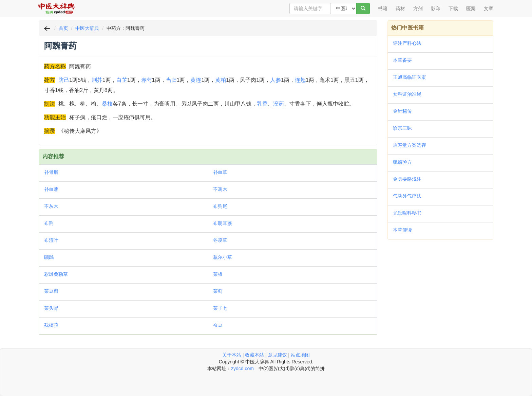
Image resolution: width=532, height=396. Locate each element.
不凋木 (220, 189)
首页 (63, 28)
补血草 (220, 172)
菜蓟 (218, 291)
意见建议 (278, 355)
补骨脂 (51, 172)
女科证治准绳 (407, 94)
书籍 (383, 8)
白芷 (122, 80)
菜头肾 (51, 308)
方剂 (418, 8)
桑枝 (107, 104)
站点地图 (300, 355)
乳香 (262, 104)
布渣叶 (51, 240)
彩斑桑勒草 (56, 274)
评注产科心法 (407, 43)
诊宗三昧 (402, 128)
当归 (171, 80)
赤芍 (147, 80)
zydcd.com (242, 368)
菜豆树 (51, 291)
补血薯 (51, 189)
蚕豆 (218, 325)
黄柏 (221, 80)
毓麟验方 (402, 162)
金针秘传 (402, 111)
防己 (64, 80)
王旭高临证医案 (410, 77)
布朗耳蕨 (223, 223)
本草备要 (402, 60)
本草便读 (402, 230)
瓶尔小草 (223, 257)
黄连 (196, 80)
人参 (275, 80)
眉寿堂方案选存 (410, 145)
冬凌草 (220, 240)
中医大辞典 (87, 28)
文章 (489, 8)
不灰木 (51, 206)
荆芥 (97, 80)
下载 (453, 8)
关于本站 (232, 355)
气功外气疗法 (407, 196)
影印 (436, 8)
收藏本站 (254, 355)
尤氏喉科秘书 (407, 213)
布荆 (49, 223)
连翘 (300, 80)
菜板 (218, 274)
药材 (400, 8)
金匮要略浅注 (407, 179)
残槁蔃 (51, 325)
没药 (279, 104)
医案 (471, 8)
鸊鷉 (49, 257)
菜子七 (220, 308)
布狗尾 (220, 206)
